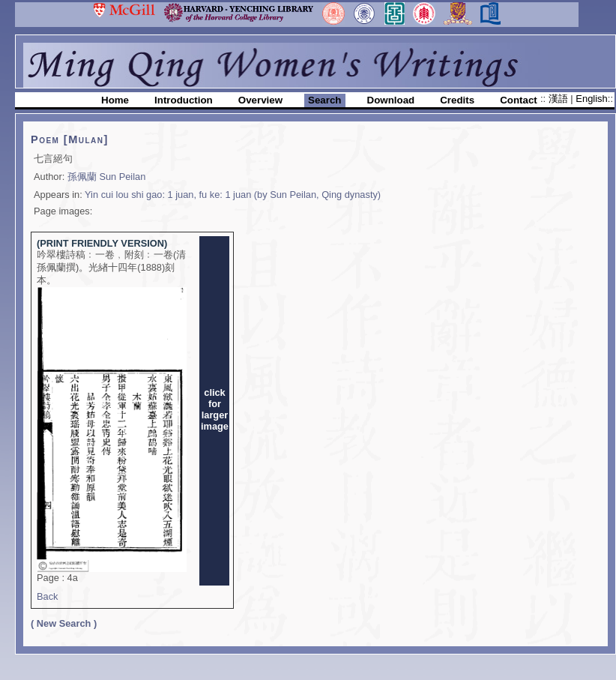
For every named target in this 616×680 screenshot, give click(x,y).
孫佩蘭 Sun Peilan (106, 177)
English (591, 99)
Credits (457, 100)
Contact (519, 100)
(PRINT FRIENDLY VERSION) (102, 243)
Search (324, 100)
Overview (260, 100)
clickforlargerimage (215, 409)
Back (47, 596)
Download (391, 100)
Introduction (184, 100)
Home (115, 100)
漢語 (560, 99)
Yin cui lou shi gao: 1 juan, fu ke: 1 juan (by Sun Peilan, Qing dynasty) (233, 195)
